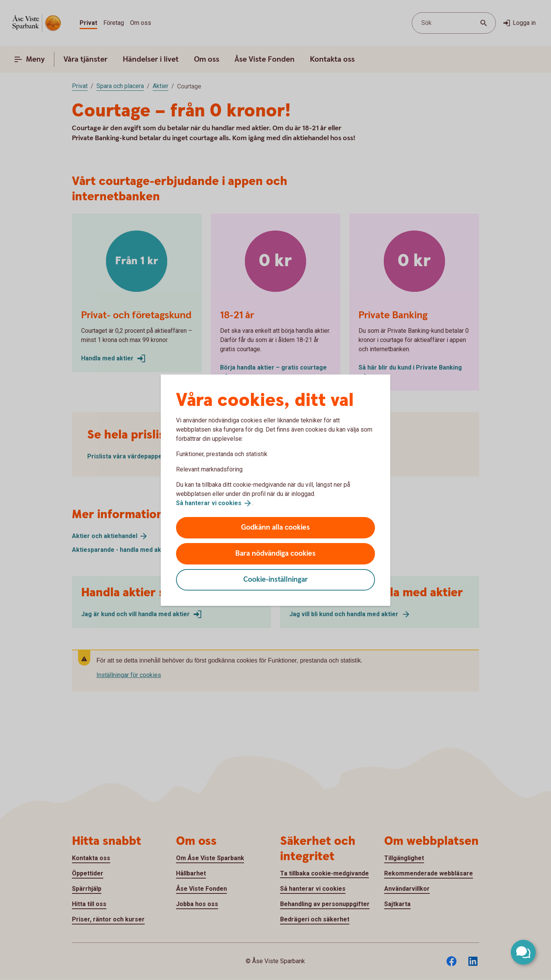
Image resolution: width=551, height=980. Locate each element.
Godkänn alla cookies (275, 528)
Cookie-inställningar (276, 580)
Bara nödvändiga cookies (275, 554)
